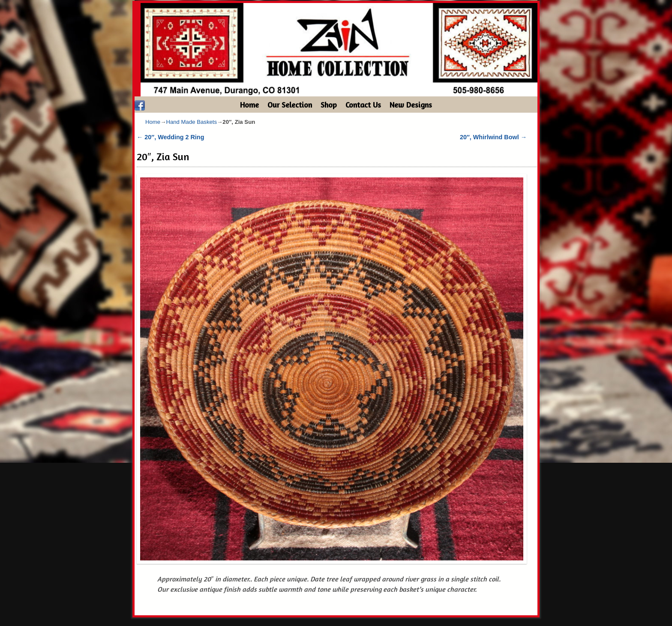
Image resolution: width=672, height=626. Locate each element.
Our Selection (290, 105)
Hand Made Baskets (191, 122)
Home (249, 105)
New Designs (411, 105)
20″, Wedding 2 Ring (170, 137)
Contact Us (363, 105)
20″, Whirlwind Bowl (493, 137)
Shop (329, 105)
